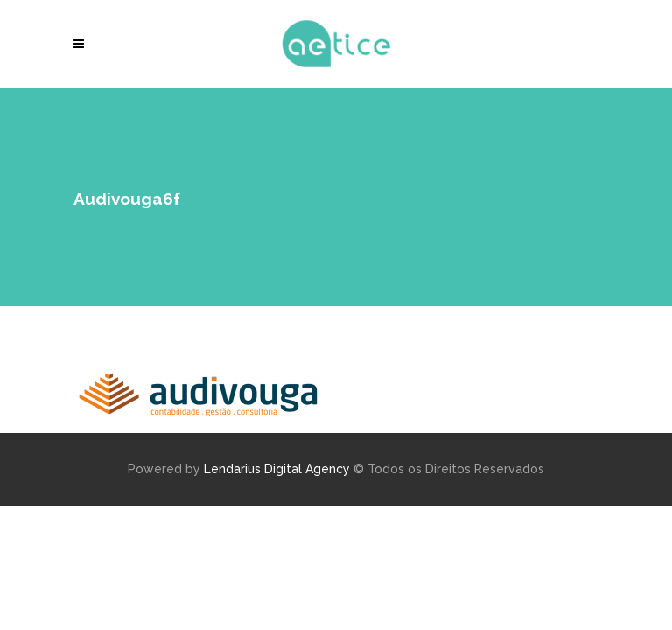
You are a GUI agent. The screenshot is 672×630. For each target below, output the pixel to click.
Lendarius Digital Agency (277, 469)
